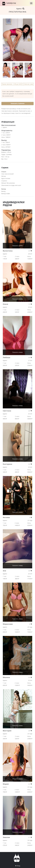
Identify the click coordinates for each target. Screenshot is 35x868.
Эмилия (6, 837)
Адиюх (21, 8)
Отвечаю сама (28, 84)
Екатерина (7, 464)
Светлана (7, 411)
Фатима (6, 517)
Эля (4, 571)
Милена (6, 677)
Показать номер (17, 246)
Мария (6, 784)
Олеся (5, 304)
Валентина (8, 251)
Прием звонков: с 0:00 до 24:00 (12, 84)
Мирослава (8, 624)
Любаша (6, 357)
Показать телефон (18, 104)
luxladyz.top (9, 3)
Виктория (7, 731)
